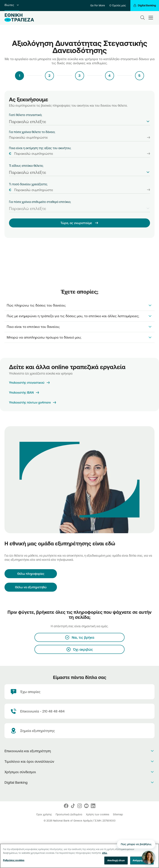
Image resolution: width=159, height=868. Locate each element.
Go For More (98, 5)
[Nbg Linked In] (93, 806)
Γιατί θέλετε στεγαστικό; (25, 115)
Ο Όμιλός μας (118, 5)
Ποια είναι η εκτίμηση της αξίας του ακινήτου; (40, 148)
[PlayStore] (79, 792)
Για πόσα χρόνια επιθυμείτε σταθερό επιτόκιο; (40, 202)
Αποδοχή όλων (116, 861)
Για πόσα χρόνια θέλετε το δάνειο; (32, 132)
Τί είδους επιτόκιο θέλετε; (26, 166)
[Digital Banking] (145, 6)
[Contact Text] (79, 711)
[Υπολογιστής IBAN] (24, 393)
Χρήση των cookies (98, 814)
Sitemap (118, 814)
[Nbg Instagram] (80, 806)
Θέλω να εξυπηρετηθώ (31, 587)
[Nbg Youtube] (86, 806)
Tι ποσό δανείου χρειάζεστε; (28, 184)
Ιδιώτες (12, 5)
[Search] (143, 18)
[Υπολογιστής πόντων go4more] (33, 403)
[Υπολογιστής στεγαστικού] (30, 383)
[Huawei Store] (83, 792)
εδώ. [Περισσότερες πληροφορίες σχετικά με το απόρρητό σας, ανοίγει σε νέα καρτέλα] (105, 853)
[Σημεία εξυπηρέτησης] (79, 731)
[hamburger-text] (151, 18)
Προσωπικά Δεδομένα (69, 814)
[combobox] (79, 121)
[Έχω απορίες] (79, 692)
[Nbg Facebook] (66, 806)
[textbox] (79, 122)
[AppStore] (76, 792)
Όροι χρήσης (44, 814)
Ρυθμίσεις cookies (14, 861)
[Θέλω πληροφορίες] (31, 574)
